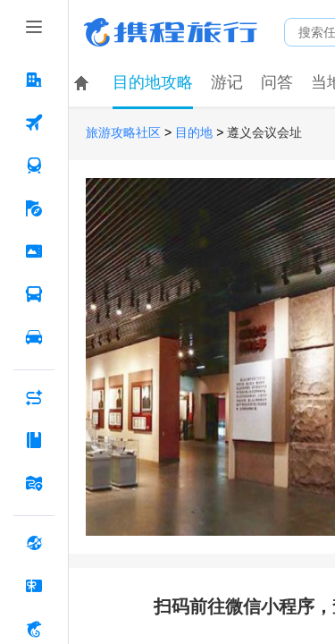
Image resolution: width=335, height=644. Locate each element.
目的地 (194, 133)
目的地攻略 (153, 82)
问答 (277, 82)
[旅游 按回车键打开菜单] (34, 208)
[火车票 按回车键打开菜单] (34, 165)
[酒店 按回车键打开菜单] (34, 80)
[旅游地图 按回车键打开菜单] (34, 483)
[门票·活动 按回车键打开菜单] (34, 251)
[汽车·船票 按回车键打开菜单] (34, 294)
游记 (227, 82)
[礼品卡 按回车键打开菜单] (34, 586)
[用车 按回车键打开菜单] (34, 337)
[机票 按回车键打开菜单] (34, 123)
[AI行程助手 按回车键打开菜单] (34, 397)
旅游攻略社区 (123, 133)
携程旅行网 (171, 32)
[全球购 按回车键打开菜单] (34, 543)
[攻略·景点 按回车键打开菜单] (34, 440)
